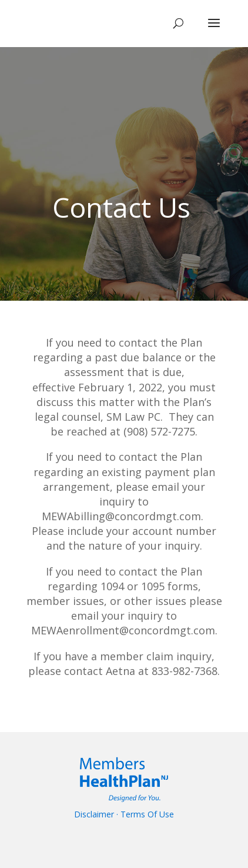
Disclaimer (94, 814)
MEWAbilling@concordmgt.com (121, 516)
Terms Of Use (147, 814)
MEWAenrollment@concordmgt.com (123, 630)
